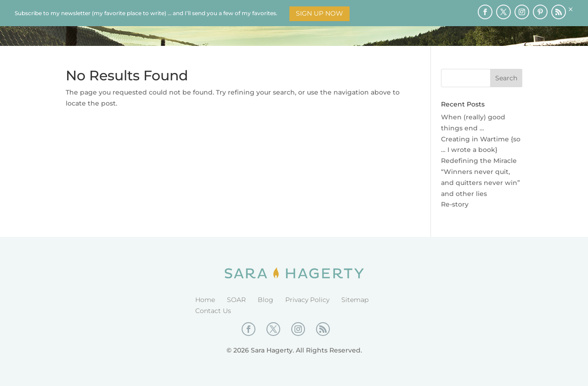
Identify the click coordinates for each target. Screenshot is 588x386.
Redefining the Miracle (479, 161)
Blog (266, 300)
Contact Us (213, 311)
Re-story (455, 204)
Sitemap (355, 300)
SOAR (236, 300)
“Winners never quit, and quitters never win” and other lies (481, 183)
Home (205, 300)
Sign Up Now (319, 13)
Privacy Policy (307, 300)
